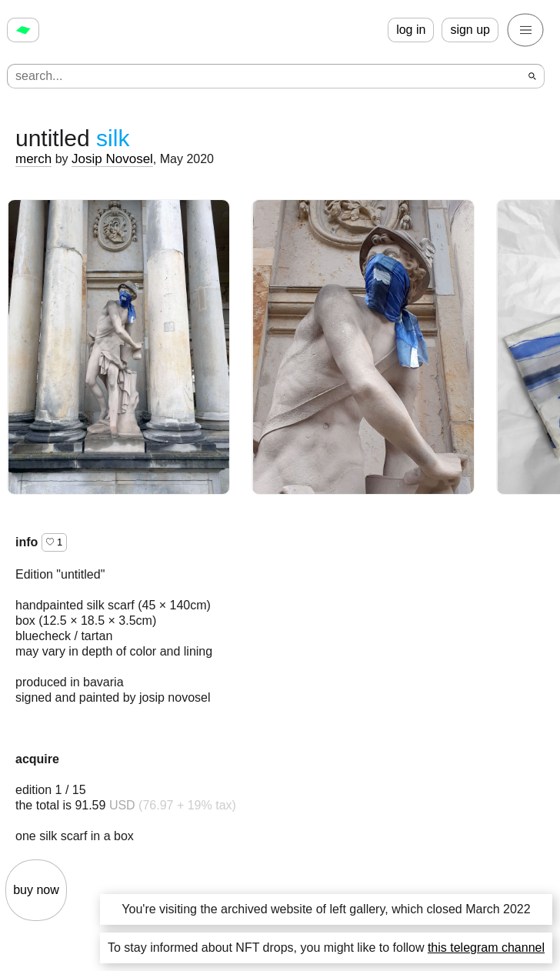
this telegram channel (486, 948)
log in (411, 30)
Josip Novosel (112, 159)
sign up (470, 30)
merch (33, 159)
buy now (36, 890)
